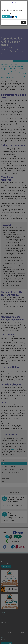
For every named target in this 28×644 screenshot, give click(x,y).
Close (23, 22)
